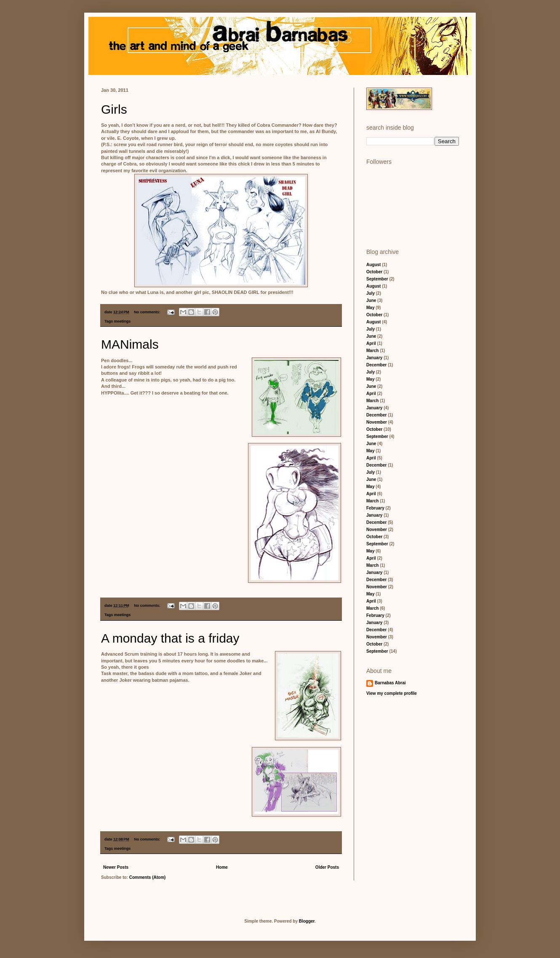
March (372, 351)
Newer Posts (116, 867)
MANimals (130, 344)
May (370, 308)
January (374, 358)
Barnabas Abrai (390, 683)
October (374, 272)
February (375, 508)
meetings (123, 321)
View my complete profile (392, 693)
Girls (114, 109)
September (377, 279)
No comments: (148, 312)
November (377, 422)
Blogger (307, 921)
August (373, 265)
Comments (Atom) (148, 877)
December (376, 365)
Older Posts (327, 867)
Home (222, 867)
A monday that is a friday (170, 638)
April (371, 343)
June (371, 300)
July (371, 293)
